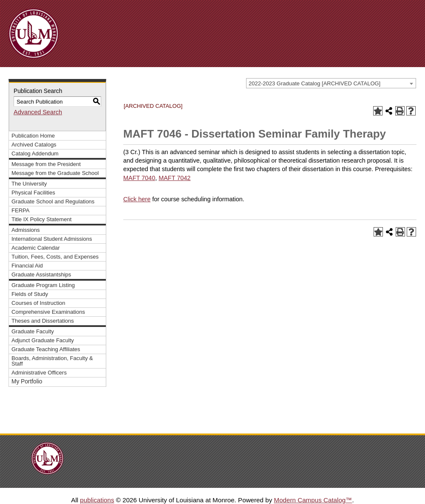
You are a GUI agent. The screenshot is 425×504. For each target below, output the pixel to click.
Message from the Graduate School (55, 173)
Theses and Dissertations (43, 321)
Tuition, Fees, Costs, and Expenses (55, 257)
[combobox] (331, 83)
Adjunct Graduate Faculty (43, 340)
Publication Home (33, 136)
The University (29, 184)
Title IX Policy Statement (41, 219)
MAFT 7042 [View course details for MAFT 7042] (174, 178)
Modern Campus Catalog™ (313, 500)
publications (97, 500)
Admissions (26, 230)
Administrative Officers (39, 373)
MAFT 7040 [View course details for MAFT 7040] (139, 178)
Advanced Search (38, 112)
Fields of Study (30, 294)
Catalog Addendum (35, 153)
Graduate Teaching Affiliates (46, 349)
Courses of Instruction (38, 303)
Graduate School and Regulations (53, 201)
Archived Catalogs (34, 145)
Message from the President (46, 164)
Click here (137, 199)
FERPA (20, 210)
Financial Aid (27, 266)
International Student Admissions (52, 239)
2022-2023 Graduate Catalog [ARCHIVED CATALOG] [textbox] (314, 83)
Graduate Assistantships (41, 275)
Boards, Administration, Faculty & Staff (52, 361)
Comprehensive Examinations (48, 312)
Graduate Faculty (33, 331)
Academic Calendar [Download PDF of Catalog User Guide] (36, 248)
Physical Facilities (33, 193)
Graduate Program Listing (43, 285)
